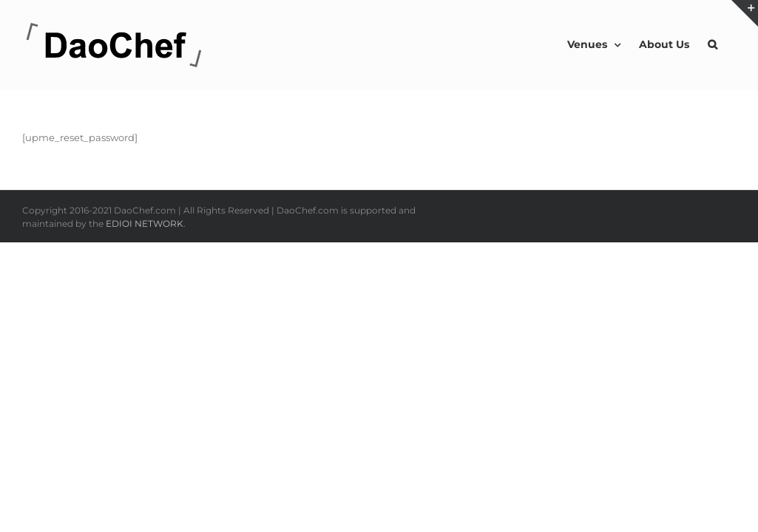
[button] (731, 44)
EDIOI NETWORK (145, 224)
